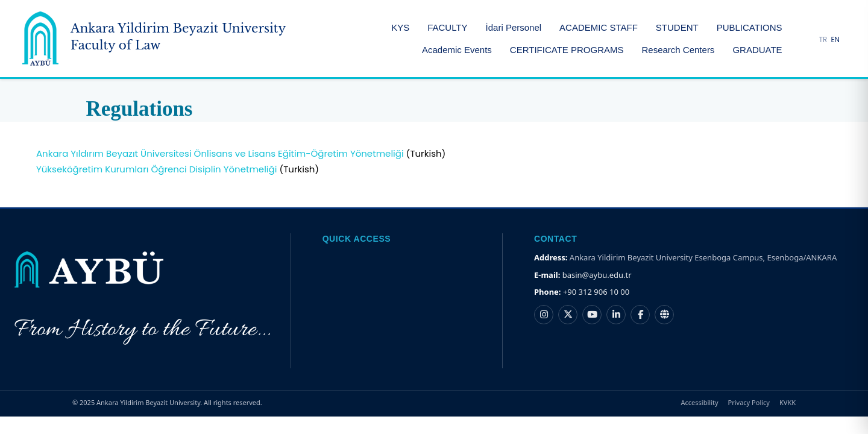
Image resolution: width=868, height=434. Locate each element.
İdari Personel (514, 27)
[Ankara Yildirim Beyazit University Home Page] (154, 39)
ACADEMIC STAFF (599, 27)
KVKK (788, 402)
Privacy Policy (749, 402)
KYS (400, 27)
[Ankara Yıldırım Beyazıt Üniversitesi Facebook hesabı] (640, 315)
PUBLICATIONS (750, 27)
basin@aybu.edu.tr (597, 275)
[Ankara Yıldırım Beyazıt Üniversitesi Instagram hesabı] (544, 315)
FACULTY (447, 27)
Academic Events (457, 50)
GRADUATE (757, 50)
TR (823, 39)
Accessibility (700, 402)
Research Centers (678, 50)
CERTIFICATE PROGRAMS (567, 50)
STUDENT (677, 27)
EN (835, 39)
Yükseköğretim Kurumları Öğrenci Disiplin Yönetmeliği (156, 169)
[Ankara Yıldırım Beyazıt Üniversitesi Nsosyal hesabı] (664, 315)
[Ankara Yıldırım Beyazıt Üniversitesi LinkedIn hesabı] (616, 315)
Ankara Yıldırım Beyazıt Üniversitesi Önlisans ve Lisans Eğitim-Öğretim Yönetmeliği (220, 153)
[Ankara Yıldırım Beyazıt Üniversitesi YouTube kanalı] (592, 315)
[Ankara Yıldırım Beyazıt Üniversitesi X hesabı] (568, 315)
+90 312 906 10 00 (596, 292)
